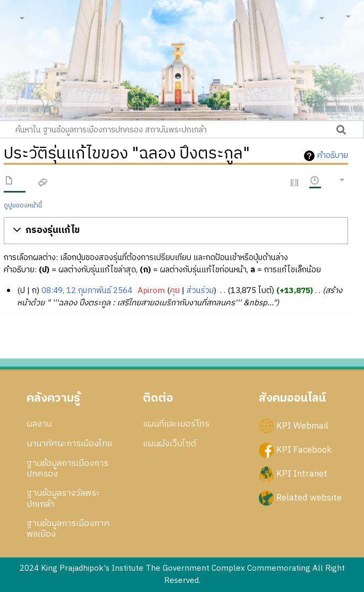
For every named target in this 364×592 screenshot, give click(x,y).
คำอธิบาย (333, 156)
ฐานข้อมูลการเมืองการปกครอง (67, 469)
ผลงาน (39, 424)
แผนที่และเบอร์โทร (176, 424)
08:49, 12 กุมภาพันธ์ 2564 (87, 291)
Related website (309, 498)
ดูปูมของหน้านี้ (23, 206)
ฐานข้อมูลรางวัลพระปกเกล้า (63, 498)
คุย (175, 291)
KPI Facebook (304, 450)
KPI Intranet (302, 474)
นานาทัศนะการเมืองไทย (69, 444)
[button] (176, 231)
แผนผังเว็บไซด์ (170, 444)
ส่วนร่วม (200, 291)
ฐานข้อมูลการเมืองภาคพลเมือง (68, 529)
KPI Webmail (302, 426)
